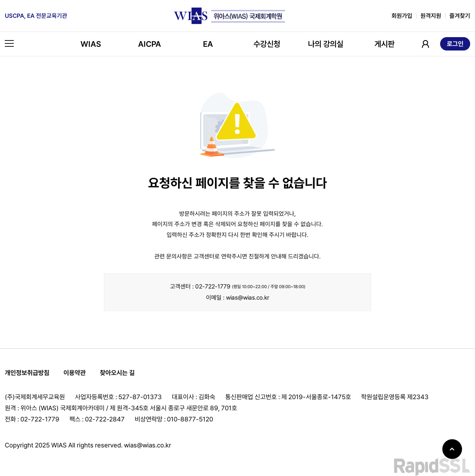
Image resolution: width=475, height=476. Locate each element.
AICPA (150, 44)
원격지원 (431, 16)
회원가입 (402, 16)
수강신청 (267, 44)
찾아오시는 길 (117, 373)
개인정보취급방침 (27, 373)
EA (208, 44)
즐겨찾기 (460, 16)
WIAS (91, 44)
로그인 (455, 44)
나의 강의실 (326, 44)
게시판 (384, 44)
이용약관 (75, 373)
